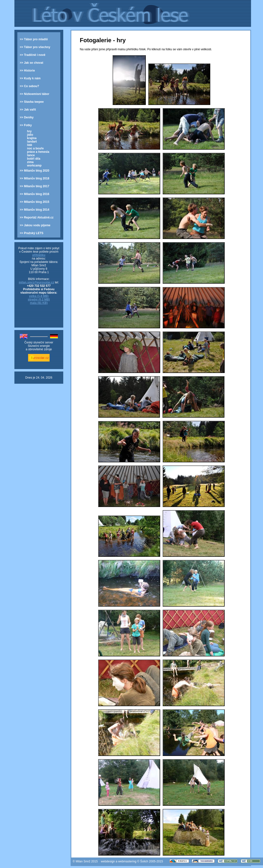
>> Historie (27, 71)
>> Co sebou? (29, 86)
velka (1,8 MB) (39, 296)
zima (30, 162)
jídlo (30, 135)
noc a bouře (35, 148)
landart (32, 142)
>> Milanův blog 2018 (35, 178)
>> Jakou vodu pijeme (35, 225)
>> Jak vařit (28, 110)
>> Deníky (27, 117)
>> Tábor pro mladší (34, 39)
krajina (32, 138)
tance (31, 155)
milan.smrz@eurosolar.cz (36, 282)
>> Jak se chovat (32, 63)
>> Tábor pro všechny (35, 47)
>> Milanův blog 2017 (35, 186)
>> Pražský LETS (32, 233)
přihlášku (39, 255)
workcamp (34, 165)
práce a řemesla (38, 152)
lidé (30, 145)
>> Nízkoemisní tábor (35, 94)
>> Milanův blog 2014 (35, 210)
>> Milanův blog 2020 (35, 171)
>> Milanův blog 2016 (35, 194)
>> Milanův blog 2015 (35, 202)
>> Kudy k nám (30, 78)
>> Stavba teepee (32, 102)
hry (29, 131)
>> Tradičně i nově (33, 55)
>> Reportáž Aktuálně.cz (37, 217)
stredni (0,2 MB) (39, 300)
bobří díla (34, 159)
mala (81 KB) (39, 303)
